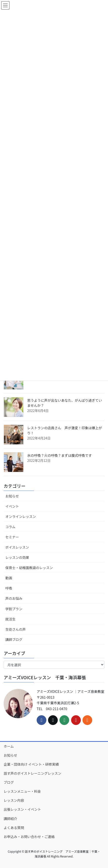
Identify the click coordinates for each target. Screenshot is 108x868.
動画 (9, 578)
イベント (12, 506)
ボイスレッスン (17, 547)
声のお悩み (14, 598)
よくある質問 (14, 828)
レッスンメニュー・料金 (22, 791)
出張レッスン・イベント (22, 809)
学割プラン (14, 609)
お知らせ (12, 496)
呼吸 (9, 588)
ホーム (9, 746)
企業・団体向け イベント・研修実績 (31, 764)
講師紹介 (10, 819)
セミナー (12, 537)
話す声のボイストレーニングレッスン (33, 773)
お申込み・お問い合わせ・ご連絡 (29, 837)
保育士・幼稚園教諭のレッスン (29, 568)
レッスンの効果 (17, 557)
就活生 (10, 619)
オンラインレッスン (21, 516)
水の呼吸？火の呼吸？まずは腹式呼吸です (59, 455)
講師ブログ (14, 639)
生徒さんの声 (16, 629)
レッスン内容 (14, 800)
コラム (10, 527)
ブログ (9, 782)
